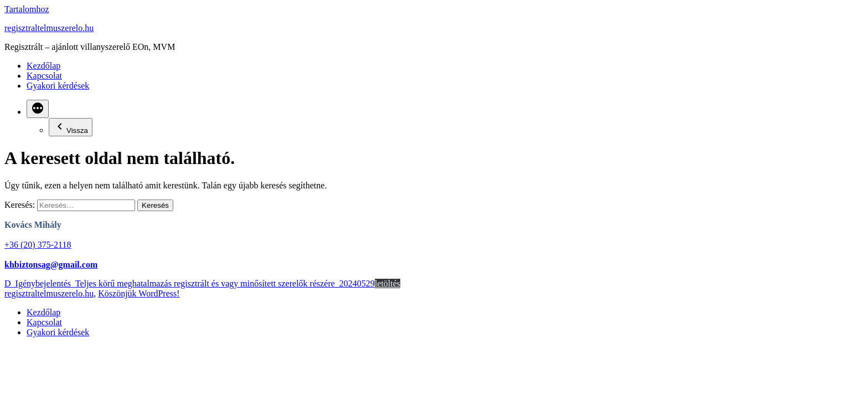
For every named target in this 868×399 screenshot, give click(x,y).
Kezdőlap (43, 66)
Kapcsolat (44, 76)
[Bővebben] (38, 109)
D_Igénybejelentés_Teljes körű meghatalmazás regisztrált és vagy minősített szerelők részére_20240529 (190, 283)
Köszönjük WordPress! (139, 293)
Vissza (71, 127)
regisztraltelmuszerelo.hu (49, 28)
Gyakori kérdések (58, 86)
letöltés (387, 283)
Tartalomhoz (27, 9)
